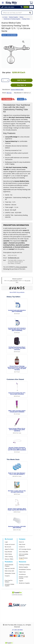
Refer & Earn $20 (9, 571)
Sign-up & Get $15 (10, 568)
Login (6, 542)
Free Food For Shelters (9, 581)
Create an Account (10, 544)
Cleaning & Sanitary (24, 565)
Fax (4, 255)
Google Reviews (23, 558)
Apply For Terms (9, 549)
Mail (5, 260)
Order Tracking (9, 557)
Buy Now (22, 85)
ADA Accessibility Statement (24, 555)
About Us (21, 542)
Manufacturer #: (19, 93)
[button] (22, 7)
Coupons (7, 576)
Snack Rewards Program (9, 565)
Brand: (4, 93)
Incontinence (22, 574)
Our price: (7, 72)
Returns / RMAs (9, 559)
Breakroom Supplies (24, 583)
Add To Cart (22, 80)
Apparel (21, 581)
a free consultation (21, 267)
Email (5, 258)
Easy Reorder (8, 552)
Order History (8, 554)
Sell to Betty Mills (23, 552)
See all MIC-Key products (17, 292)
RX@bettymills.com (14, 258)
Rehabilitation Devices (25, 569)
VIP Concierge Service (25, 549)
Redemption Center (10, 573)
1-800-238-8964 (14, 281)
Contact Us (22, 547)
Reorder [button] (26, 7)
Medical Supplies (23, 567)
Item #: (4, 35)
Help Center (22, 544)
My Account (8, 547)
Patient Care (22, 572)
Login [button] (31, 7)
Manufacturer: (6, 90)
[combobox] (5, 80)
